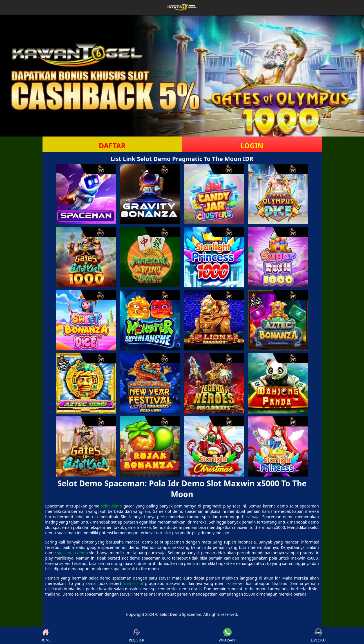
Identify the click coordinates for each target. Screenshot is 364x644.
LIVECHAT (318, 635)
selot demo (111, 506)
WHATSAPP (227, 635)
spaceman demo (72, 553)
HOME (46, 635)
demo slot (134, 583)
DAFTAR (112, 146)
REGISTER (137, 635)
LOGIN (252, 146)
